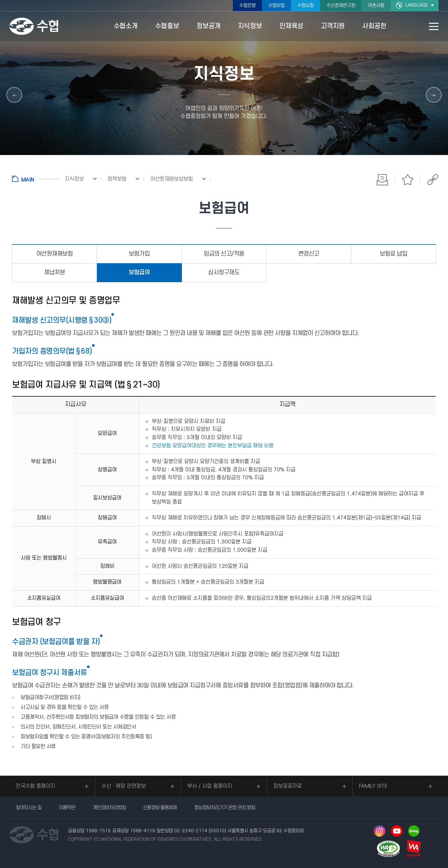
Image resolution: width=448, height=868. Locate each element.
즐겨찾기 (408, 180)
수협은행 (247, 6)
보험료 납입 (393, 254)
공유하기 (433, 180)
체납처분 (54, 273)
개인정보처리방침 (109, 808)
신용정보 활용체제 (160, 808)
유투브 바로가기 (397, 831)
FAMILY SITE (373, 786)
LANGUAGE (417, 5)
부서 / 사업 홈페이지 (210, 786)
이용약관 (67, 808)
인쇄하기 (382, 180)
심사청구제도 (224, 273)
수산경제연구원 (341, 6)
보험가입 (139, 254)
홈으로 (35, 179)
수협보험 (277, 6)
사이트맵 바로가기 (434, 26)
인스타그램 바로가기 (380, 831)
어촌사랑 (376, 6)
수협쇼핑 (306, 6)
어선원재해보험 (55, 254)
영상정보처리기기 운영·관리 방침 (225, 808)
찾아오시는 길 (29, 808)
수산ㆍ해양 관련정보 (124, 786)
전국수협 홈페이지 (36, 786)
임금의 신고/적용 (224, 254)
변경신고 (309, 254)
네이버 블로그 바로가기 (414, 831)
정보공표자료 (288, 786)
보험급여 (139, 273)
